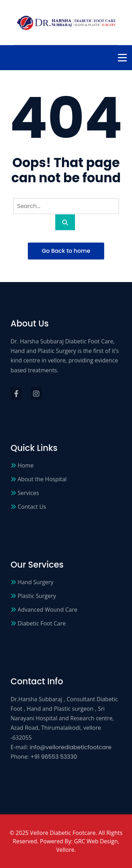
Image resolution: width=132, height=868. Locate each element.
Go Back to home (66, 251)
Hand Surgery (36, 582)
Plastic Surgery (37, 596)
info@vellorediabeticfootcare (71, 747)
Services (28, 493)
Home (26, 465)
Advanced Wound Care (48, 610)
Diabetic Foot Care (42, 623)
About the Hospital (42, 479)
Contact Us (32, 507)
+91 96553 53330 (54, 757)
